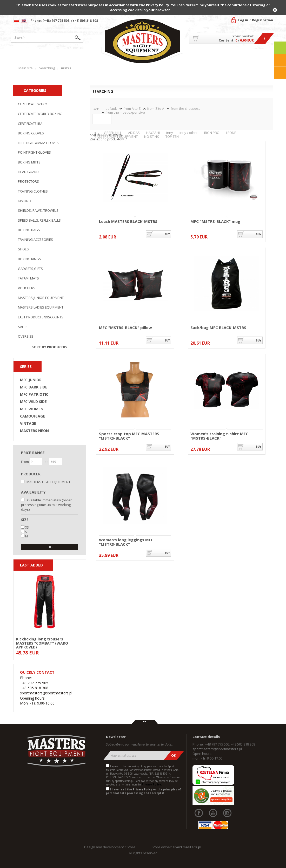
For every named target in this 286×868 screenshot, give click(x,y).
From (25, 462)
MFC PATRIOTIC (34, 394)
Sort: (96, 109)
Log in (243, 20)
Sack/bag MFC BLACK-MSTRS (218, 328)
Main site (30, 55)
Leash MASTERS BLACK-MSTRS (128, 222)
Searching (47, 68)
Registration (262, 20)
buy (167, 234)
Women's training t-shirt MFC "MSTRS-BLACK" (219, 436)
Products (64, 55)
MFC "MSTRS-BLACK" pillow (125, 328)
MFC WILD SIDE (33, 402)
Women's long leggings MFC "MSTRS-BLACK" (126, 542)
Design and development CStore (110, 847)
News (92, 55)
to (47, 462)
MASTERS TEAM (239, 57)
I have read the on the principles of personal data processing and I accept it (144, 791)
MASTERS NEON (34, 431)
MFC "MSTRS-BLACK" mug (215, 222)
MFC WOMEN (32, 409)
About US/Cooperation (205, 57)
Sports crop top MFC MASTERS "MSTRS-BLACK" (129, 436)
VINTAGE (28, 423)
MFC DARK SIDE (34, 387)
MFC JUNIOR (31, 380)
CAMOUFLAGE (32, 416)
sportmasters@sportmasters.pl (217, 749)
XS (27, 527)
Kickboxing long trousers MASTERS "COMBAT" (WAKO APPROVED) (42, 643)
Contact (262, 55)
